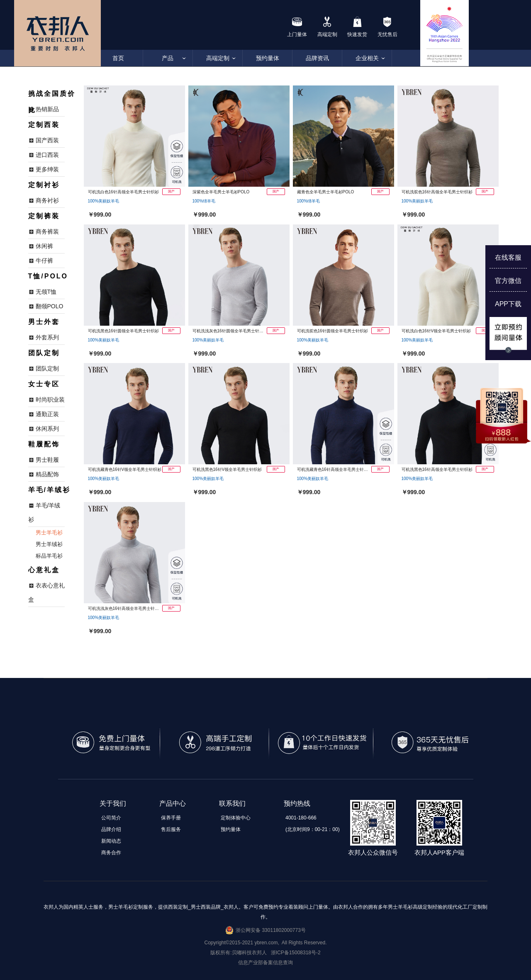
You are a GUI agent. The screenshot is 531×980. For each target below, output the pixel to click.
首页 (118, 58)
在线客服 (508, 257)
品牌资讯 (317, 58)
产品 (168, 58)
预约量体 (268, 58)
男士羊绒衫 (49, 544)
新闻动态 (111, 841)
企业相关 (367, 58)
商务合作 (111, 853)
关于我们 (113, 803)
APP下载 (508, 304)
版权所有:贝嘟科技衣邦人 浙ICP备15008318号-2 (265, 953)
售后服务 (171, 829)
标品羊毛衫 (49, 556)
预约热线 (297, 803)
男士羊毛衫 (49, 533)
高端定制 (218, 58)
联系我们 (232, 803)
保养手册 (171, 818)
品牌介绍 (111, 829)
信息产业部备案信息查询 (265, 963)
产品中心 (173, 803)
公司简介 (111, 818)
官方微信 (508, 281)
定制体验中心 (236, 818)
